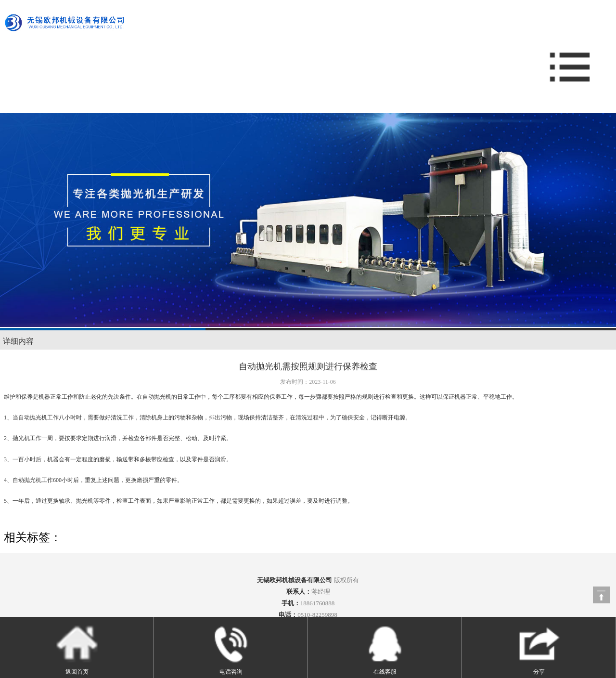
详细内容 (18, 341)
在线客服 (385, 649)
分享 (539, 649)
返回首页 (77, 649)
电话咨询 (231, 649)
